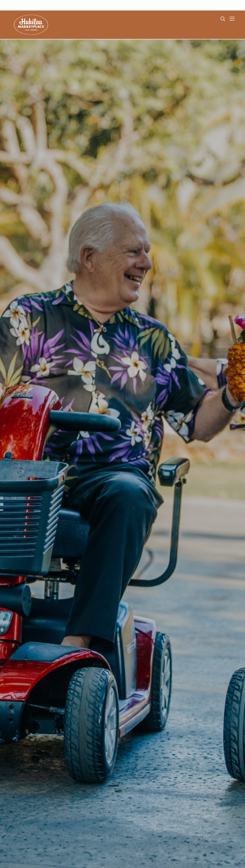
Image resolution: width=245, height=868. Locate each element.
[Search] (223, 18)
